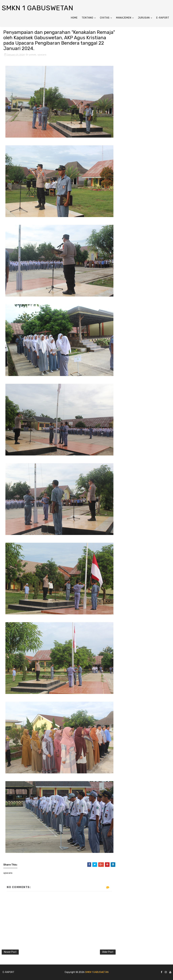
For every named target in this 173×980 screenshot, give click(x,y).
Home (74, 18)
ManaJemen (124, 18)
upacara (42, 55)
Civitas (105, 18)
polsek (33, 55)
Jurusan (144, 18)
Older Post (108, 952)
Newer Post (10, 952)
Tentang (88, 18)
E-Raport (163, 18)
